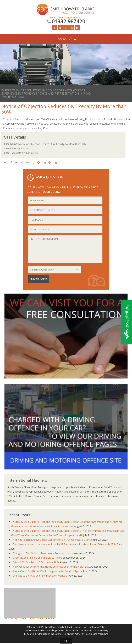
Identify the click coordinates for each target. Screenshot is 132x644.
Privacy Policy (99, 627)
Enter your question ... (65, 249)
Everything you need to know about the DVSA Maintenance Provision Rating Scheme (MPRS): (64, 544)
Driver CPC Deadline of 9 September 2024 (36, 562)
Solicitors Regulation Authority (69, 634)
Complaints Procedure (97, 634)
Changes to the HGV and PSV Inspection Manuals (40, 576)
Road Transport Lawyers (79, 627)
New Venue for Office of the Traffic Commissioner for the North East (51, 567)
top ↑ (66, 641)
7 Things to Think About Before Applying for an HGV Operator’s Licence (52, 540)
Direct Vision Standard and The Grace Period (37, 558)
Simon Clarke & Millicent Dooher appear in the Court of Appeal (47, 571)
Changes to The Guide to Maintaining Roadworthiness (43, 553)
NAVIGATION (65, 39)
